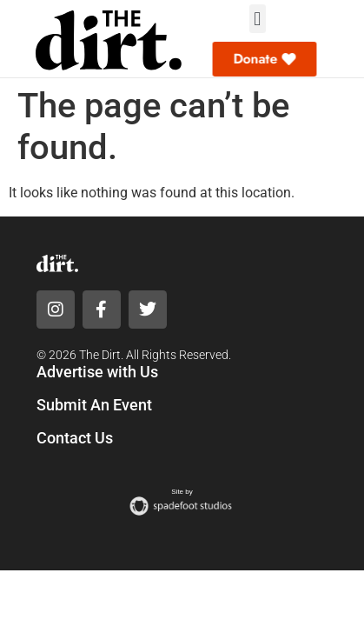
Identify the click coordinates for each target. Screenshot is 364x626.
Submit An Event (94, 405)
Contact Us (75, 438)
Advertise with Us (97, 372)
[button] (258, 19)
